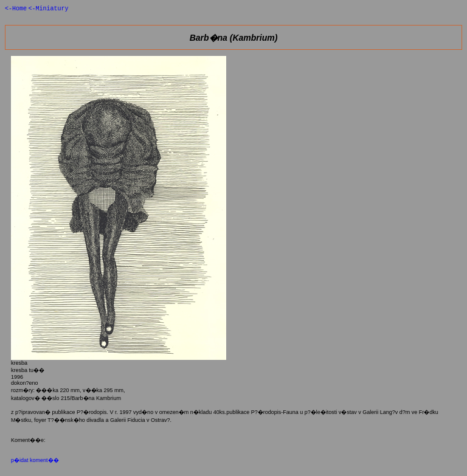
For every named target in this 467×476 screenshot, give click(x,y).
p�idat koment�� (35, 461)
